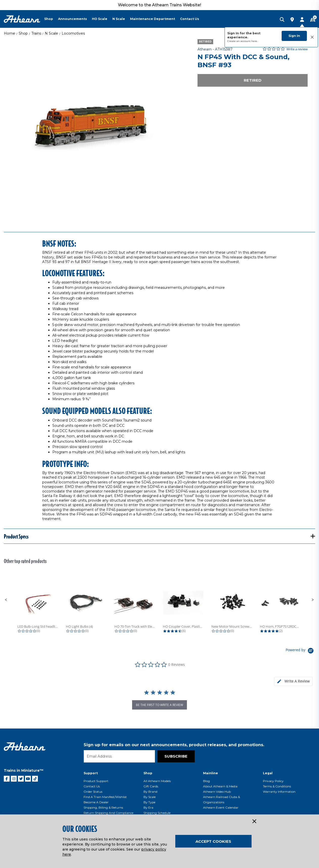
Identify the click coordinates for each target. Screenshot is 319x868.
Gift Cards (151, 786)
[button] (6, 600)
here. (254, 41)
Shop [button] (49, 19)
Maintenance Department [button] (153, 19)
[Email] (119, 756)
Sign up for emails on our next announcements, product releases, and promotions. (174, 745)
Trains (36, 33)
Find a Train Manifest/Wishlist (105, 797)
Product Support (96, 781)
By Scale (150, 797)
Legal (268, 773)
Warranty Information (279, 792)
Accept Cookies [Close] (213, 841)
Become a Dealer (96, 802)
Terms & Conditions (277, 786)
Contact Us (92, 786)
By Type (149, 802)
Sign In (294, 36)
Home (9, 33)
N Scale (51, 33)
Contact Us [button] (190, 19)
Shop (23, 33)
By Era (148, 807)
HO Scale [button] (100, 19)
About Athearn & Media (220, 786)
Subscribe (176, 756)
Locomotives (73, 33)
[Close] (254, 822)
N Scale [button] (119, 19)
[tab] (293, 681)
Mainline (211, 773)
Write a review (297, 49)
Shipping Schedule (157, 813)
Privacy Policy (273, 781)
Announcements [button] (72, 19)
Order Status (93, 792)
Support (91, 773)
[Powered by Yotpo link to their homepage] (300, 651)
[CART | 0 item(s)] (313, 20)
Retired (253, 80)
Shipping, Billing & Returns (103, 807)
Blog (206, 781)
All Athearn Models (157, 781)
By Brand (150, 792)
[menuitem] (51, 19)
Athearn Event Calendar (221, 807)
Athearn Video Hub (217, 792)
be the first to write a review (159, 705)
